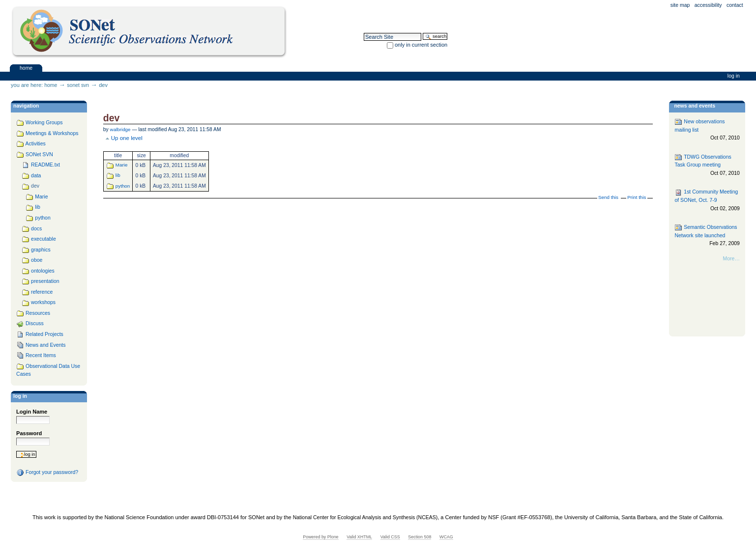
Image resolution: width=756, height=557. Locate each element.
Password (29, 433)
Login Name (32, 412)
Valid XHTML (359, 537)
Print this (637, 197)
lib (118, 175)
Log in (734, 76)
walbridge (120, 129)
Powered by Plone (320, 537)
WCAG (446, 537)
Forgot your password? (47, 473)
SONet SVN (78, 85)
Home (26, 68)
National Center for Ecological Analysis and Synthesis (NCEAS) (365, 517)
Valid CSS (390, 537)
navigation (26, 106)
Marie (122, 165)
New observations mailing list (707, 130)
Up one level (127, 138)
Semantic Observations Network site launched (707, 236)
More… (731, 259)
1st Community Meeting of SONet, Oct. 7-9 (707, 201)
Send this (608, 197)
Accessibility (708, 5)
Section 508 (420, 537)
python (123, 186)
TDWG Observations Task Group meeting (707, 165)
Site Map (680, 5)
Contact (735, 5)
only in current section (421, 45)
